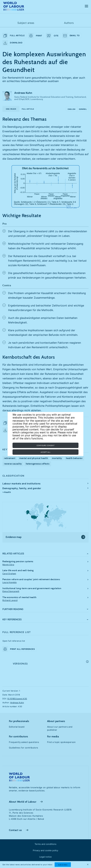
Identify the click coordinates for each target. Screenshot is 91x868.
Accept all (46, 452)
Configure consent (45, 445)
